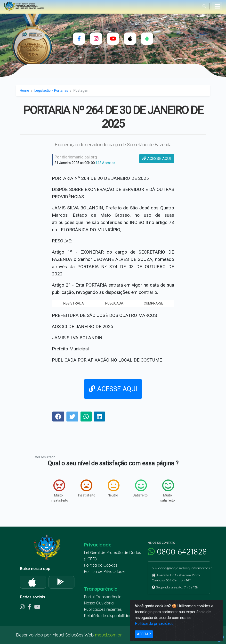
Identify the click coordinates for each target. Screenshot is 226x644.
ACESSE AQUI (157, 159)
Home (24, 91)
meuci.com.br (108, 635)
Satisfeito (140, 488)
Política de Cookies (101, 565)
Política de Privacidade (104, 571)
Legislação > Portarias (51, 91)
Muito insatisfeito (60, 491)
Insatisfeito (87, 488)
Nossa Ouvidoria (99, 603)
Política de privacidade (154, 623)
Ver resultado (45, 457)
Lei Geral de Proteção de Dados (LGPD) (112, 556)
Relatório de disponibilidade (109, 616)
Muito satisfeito (168, 491)
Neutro (113, 488)
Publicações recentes (103, 609)
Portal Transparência (103, 597)
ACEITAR (144, 634)
